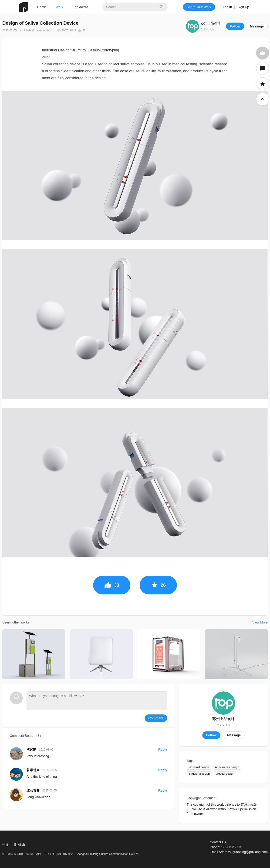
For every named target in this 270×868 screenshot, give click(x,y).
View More (260, 622)
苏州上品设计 (211, 23)
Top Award (81, 7)
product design (225, 774)
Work (59, 7)
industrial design (199, 767)
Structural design (199, 774)
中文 (6, 845)
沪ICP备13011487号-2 (59, 854)
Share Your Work (199, 7)
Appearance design (227, 767)
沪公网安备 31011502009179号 (22, 854)
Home (42, 7)
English (20, 845)
